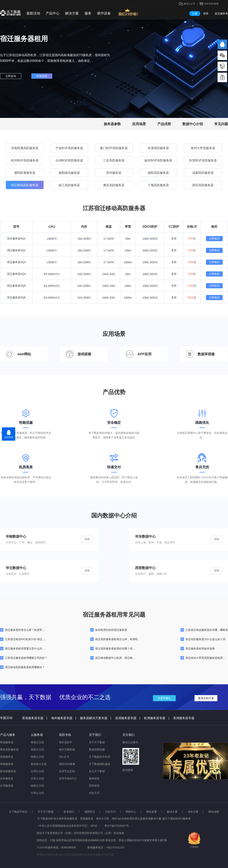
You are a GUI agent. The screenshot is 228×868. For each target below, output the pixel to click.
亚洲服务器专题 (128, 718)
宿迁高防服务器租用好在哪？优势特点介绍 (120, 649)
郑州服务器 (114, 173)
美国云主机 (37, 750)
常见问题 (221, 124)
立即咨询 (11, 76)
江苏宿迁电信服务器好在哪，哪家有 (207, 630)
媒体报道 (94, 778)
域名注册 (193, 812)
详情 (87, 539)
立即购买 (214, 238)
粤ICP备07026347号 (117, 826)
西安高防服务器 (203, 185)
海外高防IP (65, 742)
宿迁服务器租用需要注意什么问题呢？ (28, 649)
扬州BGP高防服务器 (158, 160)
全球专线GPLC (68, 778)
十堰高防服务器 (158, 185)
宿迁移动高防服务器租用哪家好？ (25, 667)
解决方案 (72, 13)
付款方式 (94, 793)
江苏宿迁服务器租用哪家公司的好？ (26, 658)
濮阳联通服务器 (25, 173)
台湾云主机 (37, 771)
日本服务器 (7, 778)
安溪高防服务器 (158, 148)
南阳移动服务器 (69, 173)
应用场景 (139, 124)
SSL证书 (64, 757)
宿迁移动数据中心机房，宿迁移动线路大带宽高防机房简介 (130, 658)
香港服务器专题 (35, 718)
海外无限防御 (67, 750)
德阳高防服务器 (158, 173)
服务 (88, 13)
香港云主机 (37, 742)
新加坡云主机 (39, 764)
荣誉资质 (94, 786)
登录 (206, 14)
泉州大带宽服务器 (203, 148)
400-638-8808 (211, 4)
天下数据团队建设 (100, 764)
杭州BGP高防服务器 (25, 160)
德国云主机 (37, 786)
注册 (195, 14)
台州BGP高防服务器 (69, 160)
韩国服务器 (7, 764)
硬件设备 (104, 13)
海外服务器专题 (64, 718)
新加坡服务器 (8, 771)
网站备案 (152, 812)
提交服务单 (221, 14)
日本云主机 (37, 778)
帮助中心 (131, 812)
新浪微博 (128, 770)
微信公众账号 (130, 742)
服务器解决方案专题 (96, 718)
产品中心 (53, 13)
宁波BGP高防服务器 (69, 148)
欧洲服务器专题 (157, 718)
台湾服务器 (7, 786)
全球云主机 (37, 793)
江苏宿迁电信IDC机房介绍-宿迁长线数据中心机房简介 (37, 639)
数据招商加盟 (97, 750)
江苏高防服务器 (114, 160)
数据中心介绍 (193, 124)
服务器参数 (112, 124)
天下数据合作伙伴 (100, 757)
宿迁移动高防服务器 (25, 185)
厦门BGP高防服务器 (114, 148)
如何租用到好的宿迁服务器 (111, 630)
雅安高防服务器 (114, 185)
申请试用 (42, 76)
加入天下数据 (97, 771)
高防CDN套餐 (67, 764)
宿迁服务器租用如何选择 (200, 649)
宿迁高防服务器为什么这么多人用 (205, 639)
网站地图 (214, 812)
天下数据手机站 (18, 812)
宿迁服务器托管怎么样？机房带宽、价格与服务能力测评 (38, 630)
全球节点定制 (67, 771)
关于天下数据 (97, 742)
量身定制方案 (206, 698)
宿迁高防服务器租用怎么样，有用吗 (116, 639)
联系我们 (69, 812)
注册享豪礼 (164, 698)
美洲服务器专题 (184, 718)
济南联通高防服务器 (25, 148)
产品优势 (164, 124)
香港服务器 (7, 742)
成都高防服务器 (203, 173)
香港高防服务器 (9, 750)
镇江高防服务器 (69, 185)
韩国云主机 (37, 757)
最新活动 (33, 13)
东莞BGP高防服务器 (203, 160)
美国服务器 (7, 757)
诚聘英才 (90, 812)
